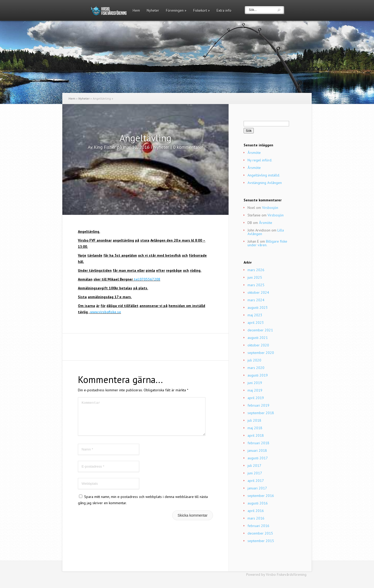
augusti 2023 (258, 307)
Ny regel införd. (260, 160)
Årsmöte (254, 153)
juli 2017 (254, 466)
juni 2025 (255, 277)
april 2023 (256, 323)
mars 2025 (256, 285)
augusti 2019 (258, 375)
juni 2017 (255, 473)
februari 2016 (258, 526)
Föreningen (176, 11)
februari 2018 (258, 443)
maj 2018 (255, 428)
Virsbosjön (270, 208)
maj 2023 (255, 315)
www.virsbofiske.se (106, 312)
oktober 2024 (258, 292)
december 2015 (260, 533)
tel (136, 279)
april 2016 (256, 511)
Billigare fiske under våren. (267, 243)
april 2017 (256, 481)
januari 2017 (257, 488)
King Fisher (105, 147)
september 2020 (261, 353)
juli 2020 (254, 360)
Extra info (224, 11)
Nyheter (153, 11)
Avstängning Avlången (265, 183)
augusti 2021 (258, 338)
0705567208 (150, 279)
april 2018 (256, 435)
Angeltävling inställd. (264, 175)
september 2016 (261, 496)
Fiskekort (202, 11)
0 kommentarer (188, 147)
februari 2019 (258, 405)
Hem (136, 11)
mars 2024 (256, 300)
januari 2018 (257, 450)
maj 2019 (255, 390)
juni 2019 (255, 383)
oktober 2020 (258, 345)
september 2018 (261, 413)
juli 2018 (254, 420)
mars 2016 (256, 518)
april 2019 (256, 398)
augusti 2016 (258, 503)
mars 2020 (256, 368)
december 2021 (260, 330)
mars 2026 (256, 270)
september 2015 (261, 541)
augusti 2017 (258, 458)
